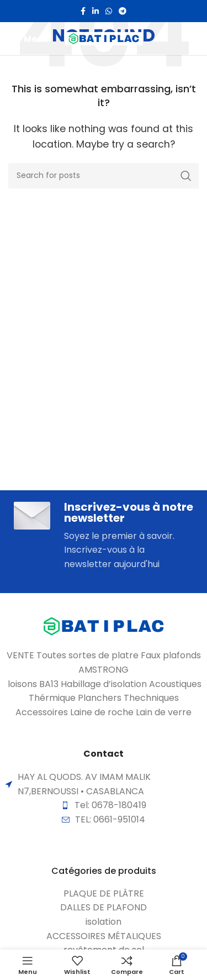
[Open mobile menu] (28, 39)
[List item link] (104, 894)
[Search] (104, 176)
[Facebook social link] (83, 11)
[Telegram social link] (123, 11)
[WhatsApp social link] (109, 11)
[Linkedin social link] (95, 11)
